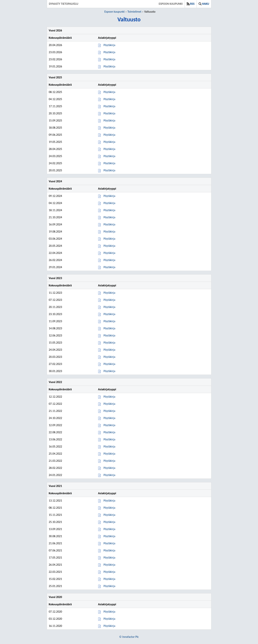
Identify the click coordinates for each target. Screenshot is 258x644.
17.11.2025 (55, 106)
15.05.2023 (55, 343)
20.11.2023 (55, 307)
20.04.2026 (55, 45)
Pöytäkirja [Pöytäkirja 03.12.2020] (109, 619)
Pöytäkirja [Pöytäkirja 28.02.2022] (109, 468)
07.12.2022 (55, 404)
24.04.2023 (55, 350)
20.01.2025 (55, 170)
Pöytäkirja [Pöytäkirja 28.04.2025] (109, 149)
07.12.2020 (55, 612)
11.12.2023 (55, 293)
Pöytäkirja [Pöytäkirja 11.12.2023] (109, 293)
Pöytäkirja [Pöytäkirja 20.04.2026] (109, 45)
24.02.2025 (55, 163)
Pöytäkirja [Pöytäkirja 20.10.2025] (109, 113)
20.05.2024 (55, 246)
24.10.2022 (55, 418)
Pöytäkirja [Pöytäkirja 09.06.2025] (109, 135)
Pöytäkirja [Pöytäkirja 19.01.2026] (109, 66)
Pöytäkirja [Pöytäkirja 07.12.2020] (109, 612)
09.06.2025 (55, 135)
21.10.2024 (55, 217)
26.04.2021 (55, 565)
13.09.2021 (55, 529)
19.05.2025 (55, 142)
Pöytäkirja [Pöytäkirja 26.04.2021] (109, 565)
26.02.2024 (55, 260)
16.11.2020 (55, 626)
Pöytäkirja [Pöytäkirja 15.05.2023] (109, 343)
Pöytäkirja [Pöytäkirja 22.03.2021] (109, 572)
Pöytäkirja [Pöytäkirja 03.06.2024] (109, 239)
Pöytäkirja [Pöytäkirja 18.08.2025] (109, 128)
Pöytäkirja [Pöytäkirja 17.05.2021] (109, 558)
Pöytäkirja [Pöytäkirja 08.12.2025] (109, 92)
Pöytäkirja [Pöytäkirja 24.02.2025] (109, 163)
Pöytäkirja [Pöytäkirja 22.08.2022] (109, 432)
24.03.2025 (55, 156)
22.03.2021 (55, 572)
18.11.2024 (55, 210)
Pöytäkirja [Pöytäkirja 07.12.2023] (109, 300)
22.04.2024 (55, 253)
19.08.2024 (55, 232)
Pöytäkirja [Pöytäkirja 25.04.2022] (109, 454)
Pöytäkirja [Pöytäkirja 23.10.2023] (109, 314)
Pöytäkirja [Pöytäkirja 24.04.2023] (109, 350)
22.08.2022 (55, 432)
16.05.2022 (55, 446)
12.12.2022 (55, 397)
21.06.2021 (55, 543)
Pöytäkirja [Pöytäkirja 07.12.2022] (109, 404)
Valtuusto (150, 12)
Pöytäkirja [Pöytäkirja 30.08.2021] (109, 536)
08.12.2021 (55, 508)
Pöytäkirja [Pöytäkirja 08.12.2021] (109, 508)
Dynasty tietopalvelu (64, 4)
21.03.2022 (55, 461)
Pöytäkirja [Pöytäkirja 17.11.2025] (109, 106)
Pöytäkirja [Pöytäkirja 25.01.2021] (109, 586)
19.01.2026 (55, 66)
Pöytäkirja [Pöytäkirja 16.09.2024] (109, 224)
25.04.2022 (55, 454)
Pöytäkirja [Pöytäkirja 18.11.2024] (109, 210)
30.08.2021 (55, 536)
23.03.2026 (55, 52)
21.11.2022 (55, 411)
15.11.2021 (55, 515)
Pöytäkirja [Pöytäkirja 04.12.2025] (109, 99)
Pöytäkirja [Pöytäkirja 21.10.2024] (109, 217)
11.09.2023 (55, 321)
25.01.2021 (55, 586)
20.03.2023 (55, 357)
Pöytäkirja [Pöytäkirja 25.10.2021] (109, 522)
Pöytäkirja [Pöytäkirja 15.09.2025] (109, 120)
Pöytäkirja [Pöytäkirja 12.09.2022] (109, 425)
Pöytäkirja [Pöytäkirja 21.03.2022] (109, 461)
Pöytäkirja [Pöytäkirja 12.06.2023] (109, 335)
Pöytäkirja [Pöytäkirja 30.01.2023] (109, 371)
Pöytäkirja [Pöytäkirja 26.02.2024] (109, 260)
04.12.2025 (55, 99)
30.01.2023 (55, 371)
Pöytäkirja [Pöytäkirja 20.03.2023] (109, 357)
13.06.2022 (55, 439)
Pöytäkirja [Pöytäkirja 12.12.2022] (109, 397)
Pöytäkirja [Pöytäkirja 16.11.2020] (109, 626)
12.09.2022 (55, 425)
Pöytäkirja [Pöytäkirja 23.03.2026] (109, 52)
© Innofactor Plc (129, 637)
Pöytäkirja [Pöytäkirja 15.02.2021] (109, 579)
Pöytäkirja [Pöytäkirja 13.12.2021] (109, 501)
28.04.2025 (55, 149)
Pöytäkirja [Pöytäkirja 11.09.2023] (109, 321)
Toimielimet (134, 12)
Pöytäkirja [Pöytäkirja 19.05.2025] (109, 142)
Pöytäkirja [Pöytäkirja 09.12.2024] (109, 196)
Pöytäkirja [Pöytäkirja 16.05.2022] (109, 446)
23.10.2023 (55, 314)
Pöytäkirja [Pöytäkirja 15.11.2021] (109, 515)
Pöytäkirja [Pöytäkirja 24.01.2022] (109, 475)
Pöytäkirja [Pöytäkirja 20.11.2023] (109, 307)
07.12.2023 (55, 300)
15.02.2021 (55, 579)
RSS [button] (191, 4)
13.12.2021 (55, 501)
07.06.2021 (55, 550)
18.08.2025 (55, 128)
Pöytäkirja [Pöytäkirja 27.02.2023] (109, 364)
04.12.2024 (55, 203)
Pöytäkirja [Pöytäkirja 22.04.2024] (109, 253)
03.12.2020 (55, 619)
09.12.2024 (55, 196)
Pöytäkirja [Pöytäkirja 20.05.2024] (109, 246)
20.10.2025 (55, 113)
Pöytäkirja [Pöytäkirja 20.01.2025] (109, 170)
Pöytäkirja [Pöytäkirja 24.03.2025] (109, 156)
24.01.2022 (55, 475)
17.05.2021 (55, 558)
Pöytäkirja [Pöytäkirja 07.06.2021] (109, 550)
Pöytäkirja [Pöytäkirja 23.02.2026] (109, 59)
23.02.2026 (55, 59)
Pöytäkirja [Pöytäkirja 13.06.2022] (109, 439)
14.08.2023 (55, 328)
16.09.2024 (55, 224)
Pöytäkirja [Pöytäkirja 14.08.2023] (109, 328)
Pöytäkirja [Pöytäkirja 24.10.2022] (109, 418)
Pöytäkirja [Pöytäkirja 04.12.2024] (109, 203)
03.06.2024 (55, 239)
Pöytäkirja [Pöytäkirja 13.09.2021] (109, 529)
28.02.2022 (55, 468)
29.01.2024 (55, 267)
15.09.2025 (55, 120)
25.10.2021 (55, 522)
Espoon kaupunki (171, 4)
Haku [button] (204, 4)
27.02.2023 (55, 364)
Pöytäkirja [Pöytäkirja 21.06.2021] (109, 543)
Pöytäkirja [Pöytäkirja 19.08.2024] (109, 232)
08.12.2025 (55, 92)
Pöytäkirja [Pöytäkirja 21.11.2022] (109, 411)
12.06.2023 (55, 335)
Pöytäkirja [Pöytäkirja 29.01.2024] (109, 267)
